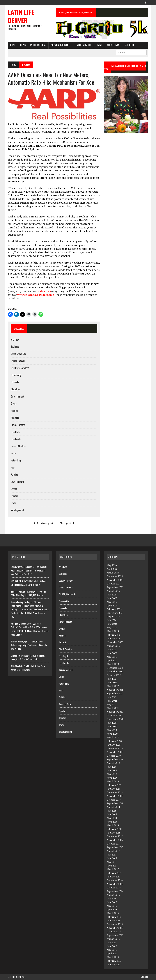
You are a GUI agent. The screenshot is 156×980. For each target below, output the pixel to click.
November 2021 (115, 690)
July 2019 (112, 767)
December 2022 (115, 668)
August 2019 (113, 763)
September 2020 (115, 719)
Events (13, 404)
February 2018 (114, 829)
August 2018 (113, 807)
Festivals (15, 418)
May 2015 (112, 950)
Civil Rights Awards (20, 368)
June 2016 (112, 902)
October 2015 (114, 932)
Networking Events (61, 45)
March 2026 (113, 573)
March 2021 (113, 708)
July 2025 (112, 595)
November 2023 (115, 642)
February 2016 (114, 917)
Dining (99, 45)
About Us (130, 45)
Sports (14, 489)
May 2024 (112, 628)
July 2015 (112, 943)
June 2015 (112, 946)
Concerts (15, 382)
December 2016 (115, 880)
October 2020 (114, 716)
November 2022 (115, 672)
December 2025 (115, 576)
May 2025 (112, 602)
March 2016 (113, 913)
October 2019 (114, 756)
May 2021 (112, 705)
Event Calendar (38, 45)
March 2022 (113, 686)
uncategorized (17, 510)
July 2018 (112, 811)
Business (15, 347)
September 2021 (115, 694)
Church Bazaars (18, 361)
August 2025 (113, 591)
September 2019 (115, 759)
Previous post (43, 523)
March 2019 (113, 781)
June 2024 (112, 624)
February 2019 (114, 785)
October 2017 (114, 844)
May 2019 (112, 774)
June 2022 (112, 683)
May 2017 (112, 862)
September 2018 (115, 803)
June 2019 (112, 770)
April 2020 (112, 734)
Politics (14, 475)
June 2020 (112, 727)
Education (15, 389)
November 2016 (115, 884)
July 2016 (112, 899)
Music (13, 453)
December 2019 (115, 749)
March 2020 (113, 738)
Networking (16, 461)
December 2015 (115, 924)
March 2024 (113, 631)
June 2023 (112, 653)
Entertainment (83, 45)
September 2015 (115, 935)
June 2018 (112, 814)
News (23, 45)
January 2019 (114, 789)
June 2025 (112, 598)
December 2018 (115, 792)
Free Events (16, 439)
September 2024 (115, 613)
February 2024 (114, 635)
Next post (67, 523)
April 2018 (112, 822)
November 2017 (115, 840)
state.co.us (44, 291)
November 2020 (115, 712)
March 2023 (113, 664)
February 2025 (114, 609)
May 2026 (112, 565)
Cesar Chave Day (18, 354)
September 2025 (115, 587)
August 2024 (113, 617)
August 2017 (113, 851)
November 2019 (115, 752)
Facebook (144, 977)
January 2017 (114, 877)
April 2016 (112, 910)
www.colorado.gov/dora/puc (35, 295)
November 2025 (115, 580)
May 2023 (112, 657)
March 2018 (113, 825)
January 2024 (114, 639)
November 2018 (115, 796)
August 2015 (113, 939)
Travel (13, 503)
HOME (13, 45)
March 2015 (113, 957)
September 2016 (115, 891)
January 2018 (114, 833)
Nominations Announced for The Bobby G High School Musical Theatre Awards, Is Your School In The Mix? (29, 571)
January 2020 (114, 745)
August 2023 (113, 646)
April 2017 (112, 866)
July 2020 (112, 723)
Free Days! (15, 432)
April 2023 (112, 661)
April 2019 (112, 778)
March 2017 (113, 869)
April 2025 (112, 606)
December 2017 (115, 836)
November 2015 (115, 928)
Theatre (14, 496)
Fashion (14, 411)
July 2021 (112, 697)
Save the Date (17, 482)
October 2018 (114, 800)
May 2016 (112, 906)
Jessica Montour (18, 446)
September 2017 (115, 847)
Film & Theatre (18, 425)
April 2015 (112, 954)
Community (16, 375)
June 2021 (112, 701)
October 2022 (114, 675)
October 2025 (114, 584)
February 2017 (114, 873)
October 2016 (114, 888)
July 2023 (112, 650)
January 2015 (114, 965)
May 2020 (112, 730)
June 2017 (112, 858)
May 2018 (112, 818)
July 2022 (112, 679)
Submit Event (114, 45)
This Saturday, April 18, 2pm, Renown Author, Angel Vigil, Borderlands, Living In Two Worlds (29, 645)
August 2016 (113, 895)
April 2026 (112, 569)
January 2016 (114, 921)
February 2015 (114, 961)
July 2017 (112, 855)
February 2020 (114, 741)
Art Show (15, 340)
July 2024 (112, 620)
